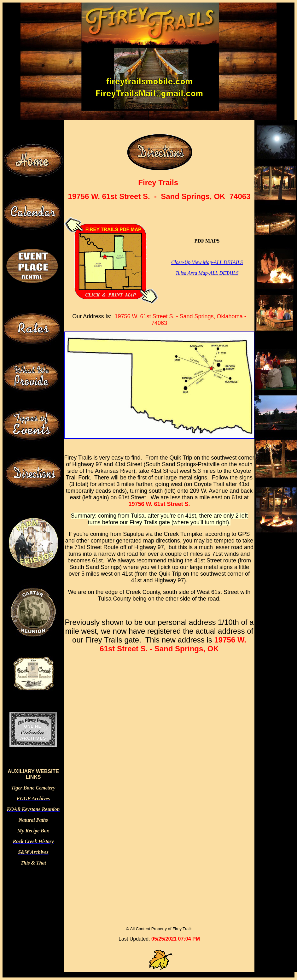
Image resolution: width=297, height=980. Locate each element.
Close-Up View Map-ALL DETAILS (207, 262)
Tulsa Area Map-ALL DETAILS (207, 273)
